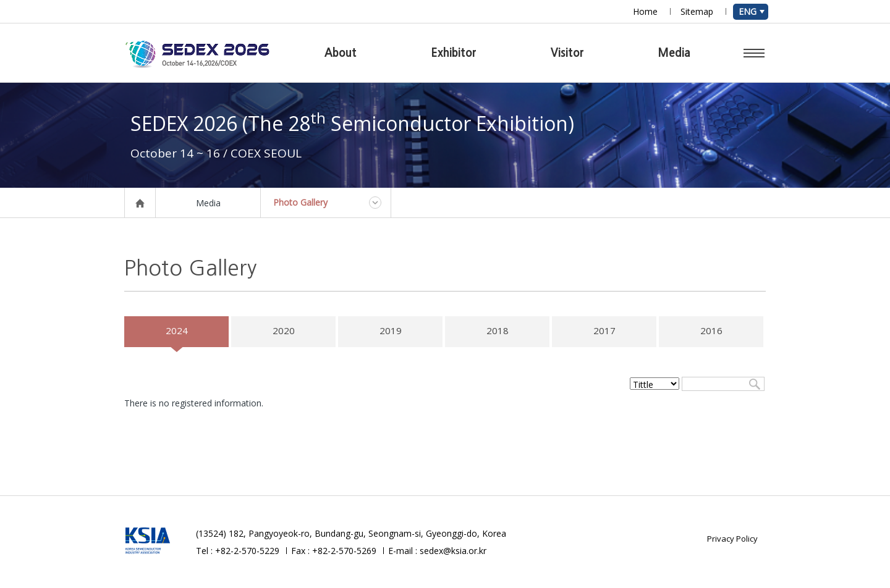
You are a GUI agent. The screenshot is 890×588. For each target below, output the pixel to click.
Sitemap (697, 11)
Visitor (567, 53)
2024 (177, 330)
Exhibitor (454, 53)
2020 (284, 330)
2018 (498, 330)
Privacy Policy (732, 539)
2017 (604, 330)
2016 (711, 330)
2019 (391, 330)
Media (674, 53)
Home (645, 11)
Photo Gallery (300, 202)
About (341, 53)
